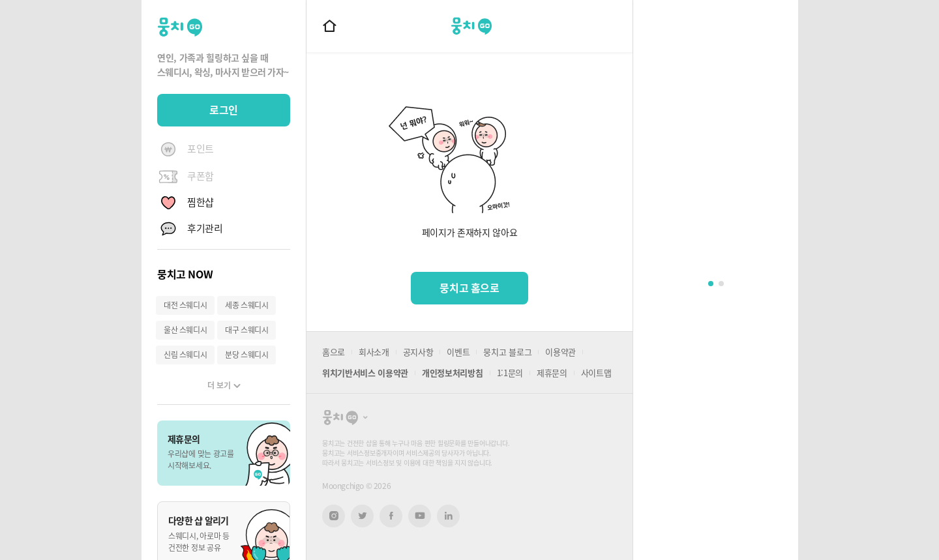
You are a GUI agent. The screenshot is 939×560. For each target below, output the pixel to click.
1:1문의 (510, 373)
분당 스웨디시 (246, 355)
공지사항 (418, 352)
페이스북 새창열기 (391, 516)
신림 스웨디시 (185, 355)
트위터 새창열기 (363, 516)
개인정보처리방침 (452, 373)
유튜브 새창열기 (420, 516)
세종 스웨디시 (246, 305)
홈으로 (334, 352)
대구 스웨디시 (246, 330)
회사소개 (374, 352)
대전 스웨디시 (185, 305)
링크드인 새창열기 (449, 516)
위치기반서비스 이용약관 (365, 373)
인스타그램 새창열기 (334, 516)
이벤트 (458, 352)
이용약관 (560, 352)
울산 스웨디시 (185, 330)
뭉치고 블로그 (507, 352)
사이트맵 (596, 373)
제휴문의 (552, 373)
